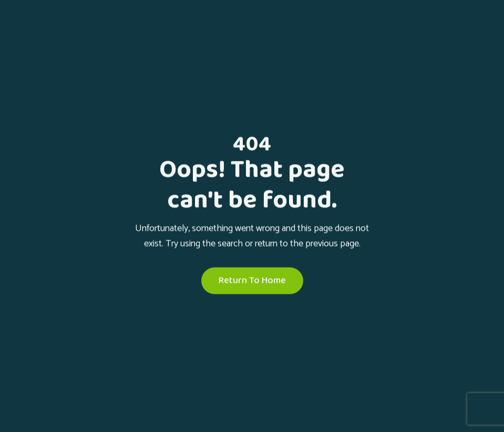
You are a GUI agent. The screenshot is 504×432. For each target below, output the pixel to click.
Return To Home (252, 281)
